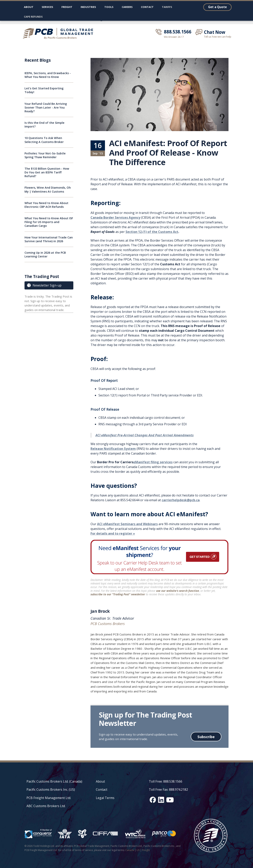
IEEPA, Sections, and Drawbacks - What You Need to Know (48, 75)
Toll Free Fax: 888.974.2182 (168, 790)
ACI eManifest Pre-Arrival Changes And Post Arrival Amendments (145, 435)
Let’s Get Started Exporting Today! (44, 90)
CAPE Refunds (33, 17)
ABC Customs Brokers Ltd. (46, 806)
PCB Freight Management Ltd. (49, 798)
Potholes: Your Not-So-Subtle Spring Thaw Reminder (45, 155)
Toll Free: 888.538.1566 (166, 781)
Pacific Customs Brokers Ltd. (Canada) (54, 781)
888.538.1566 (177, 32)
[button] (47, 8)
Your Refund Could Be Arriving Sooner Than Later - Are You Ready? (46, 107)
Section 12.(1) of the (152, 232)
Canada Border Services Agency (115, 217)
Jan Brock (100, 611)
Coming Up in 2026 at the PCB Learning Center (45, 254)
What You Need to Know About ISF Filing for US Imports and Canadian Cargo (49, 222)
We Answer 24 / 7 (174, 37)
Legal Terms (105, 798)
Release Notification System (113, 449)
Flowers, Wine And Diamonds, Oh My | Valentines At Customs (48, 189)
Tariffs (167, 7)
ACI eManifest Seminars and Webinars (127, 524)
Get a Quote (217, 7)
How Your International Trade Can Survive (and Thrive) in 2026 (49, 239)
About (29, 7)
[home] (60, 33)
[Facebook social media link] (153, 800)
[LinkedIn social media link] (161, 800)
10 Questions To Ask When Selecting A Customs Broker (44, 140)
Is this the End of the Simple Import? (44, 125)
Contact (147, 7)
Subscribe (206, 737)
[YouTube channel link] (170, 800)
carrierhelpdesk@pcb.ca (181, 500)
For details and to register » (113, 533)
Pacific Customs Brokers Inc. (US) (51, 790)
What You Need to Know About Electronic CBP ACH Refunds (46, 205)
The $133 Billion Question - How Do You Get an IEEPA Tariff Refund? (47, 172)
